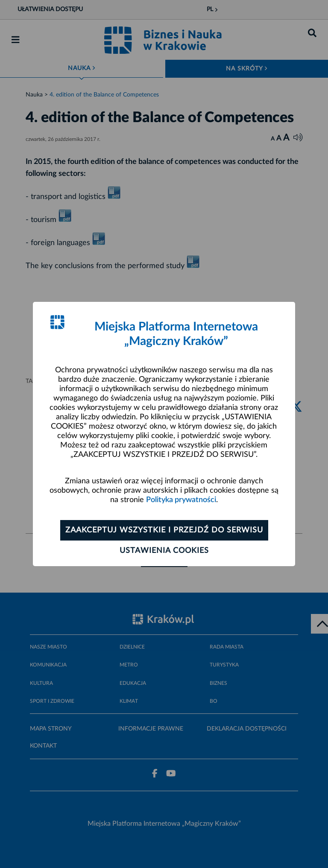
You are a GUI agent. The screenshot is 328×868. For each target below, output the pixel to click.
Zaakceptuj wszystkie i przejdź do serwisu (164, 530)
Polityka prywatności (181, 500)
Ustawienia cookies (164, 551)
